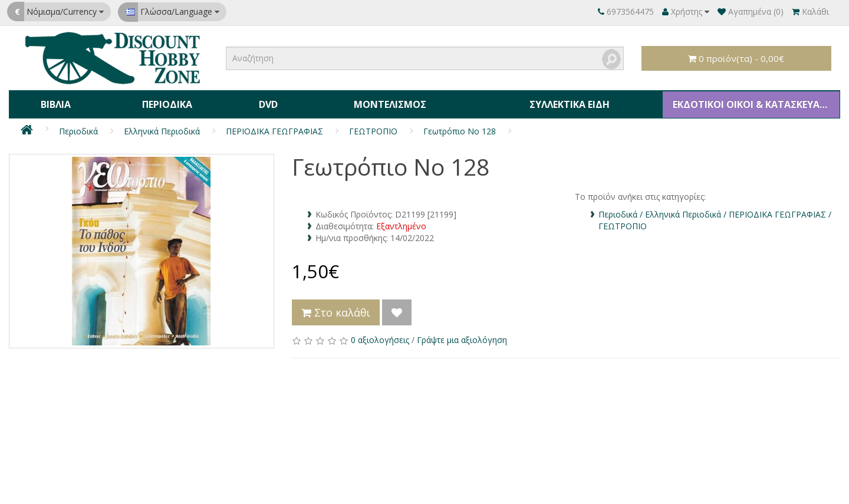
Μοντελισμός (386, 103)
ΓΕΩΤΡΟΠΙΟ (373, 128)
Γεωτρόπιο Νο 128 (460, 128)
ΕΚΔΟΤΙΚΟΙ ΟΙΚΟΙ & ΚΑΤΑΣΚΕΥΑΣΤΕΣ (753, 103)
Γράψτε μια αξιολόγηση (462, 336)
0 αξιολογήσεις (380, 336)
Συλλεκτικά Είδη (566, 103)
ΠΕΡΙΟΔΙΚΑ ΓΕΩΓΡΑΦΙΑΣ (274, 128)
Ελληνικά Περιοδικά (162, 128)
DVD (265, 103)
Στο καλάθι (336, 309)
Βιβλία (55, 103)
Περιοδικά (165, 103)
